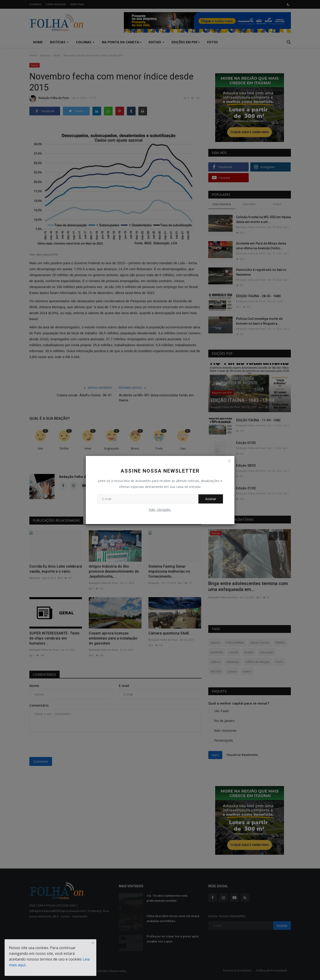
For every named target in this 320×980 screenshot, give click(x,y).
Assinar (211, 499)
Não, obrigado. (160, 510)
